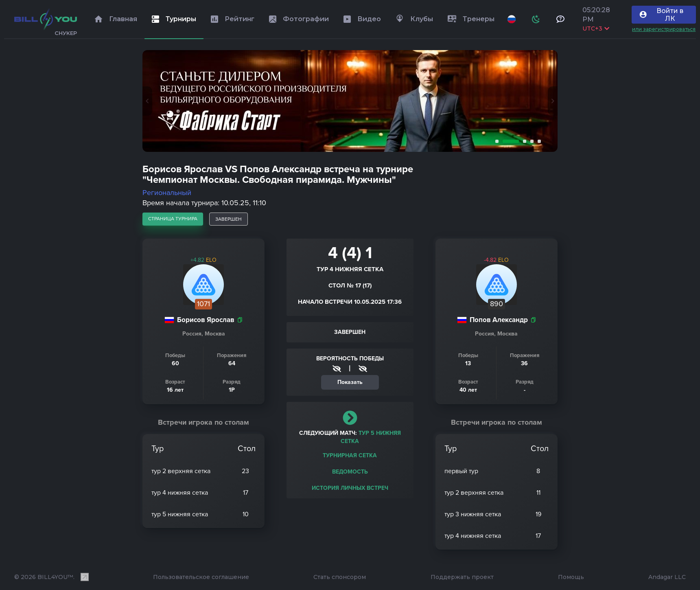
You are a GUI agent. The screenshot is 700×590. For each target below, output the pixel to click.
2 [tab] (509, 141)
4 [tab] (530, 141)
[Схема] (536, 19)
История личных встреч (350, 488)
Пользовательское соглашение (201, 577)
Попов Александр (499, 320)
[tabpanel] (350, 101)
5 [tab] (538, 141)
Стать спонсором (340, 577)
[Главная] (46, 19)
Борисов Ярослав (206, 320)
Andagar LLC (667, 577)
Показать (350, 382)
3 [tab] (523, 141)
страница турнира (173, 219)
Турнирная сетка (350, 455)
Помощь (571, 577)
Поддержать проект (462, 577)
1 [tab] (495, 141)
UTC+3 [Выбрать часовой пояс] (596, 29)
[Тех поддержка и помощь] (560, 19)
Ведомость (350, 472)
